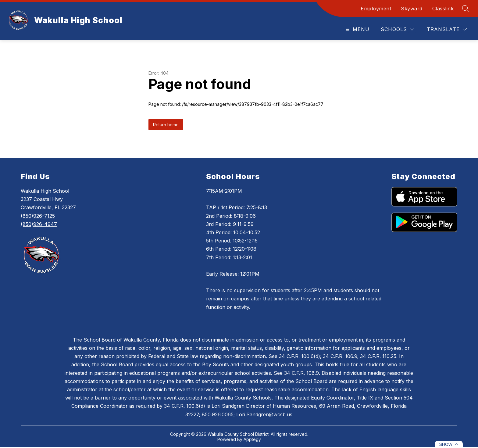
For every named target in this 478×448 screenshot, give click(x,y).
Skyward (412, 9)
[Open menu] (357, 29)
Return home (166, 125)
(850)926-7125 (38, 216)
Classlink (443, 9)
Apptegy (252, 439)
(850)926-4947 (39, 224)
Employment (376, 9)
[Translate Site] (447, 29)
